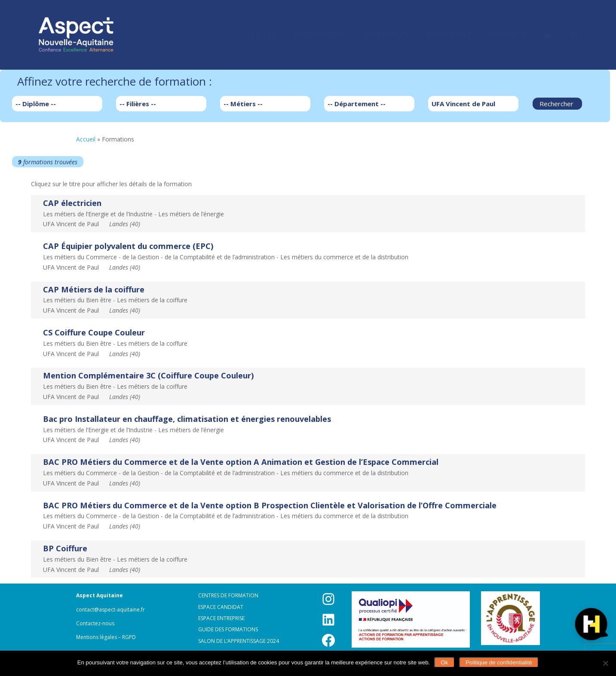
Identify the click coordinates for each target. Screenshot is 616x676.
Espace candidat (221, 607)
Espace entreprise (221, 618)
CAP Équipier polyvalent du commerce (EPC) (128, 246)
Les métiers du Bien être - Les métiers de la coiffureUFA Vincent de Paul (115, 300)
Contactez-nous (95, 623)
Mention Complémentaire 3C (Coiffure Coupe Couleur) (148, 375)
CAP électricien (72, 203)
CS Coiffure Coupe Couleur (94, 332)
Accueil (86, 139)
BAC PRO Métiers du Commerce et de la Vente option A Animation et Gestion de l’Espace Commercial (241, 462)
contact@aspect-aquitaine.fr (110, 610)
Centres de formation (228, 595)
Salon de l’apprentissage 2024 (239, 641)
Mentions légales (97, 637)
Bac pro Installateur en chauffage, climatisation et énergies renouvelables (187, 419)
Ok (444, 662)
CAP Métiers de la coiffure (94, 289)
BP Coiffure (65, 548)
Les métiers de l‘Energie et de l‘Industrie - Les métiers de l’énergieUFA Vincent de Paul (133, 213)
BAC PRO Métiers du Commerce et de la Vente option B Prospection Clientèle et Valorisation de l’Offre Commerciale (270, 505)
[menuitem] (264, 35)
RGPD (129, 637)
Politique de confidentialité (499, 662)
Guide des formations (228, 629)
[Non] (605, 663)
